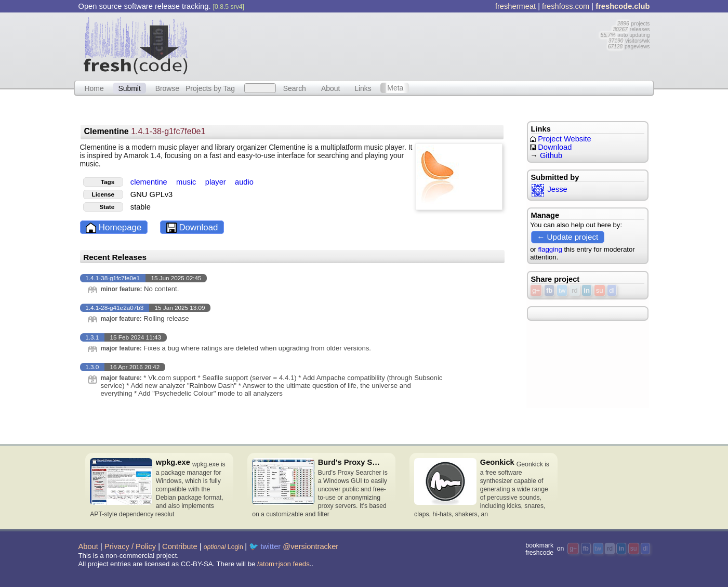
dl (612, 290)
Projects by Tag (210, 88)
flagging (550, 249)
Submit (129, 88)
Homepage (114, 228)
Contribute (180, 546)
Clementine (144, 131)
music (187, 182)
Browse (167, 88)
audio (244, 182)
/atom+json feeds (283, 564)
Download (192, 228)
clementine (150, 182)
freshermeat (515, 6)
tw (562, 290)
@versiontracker (310, 546)
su (600, 290)
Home (94, 88)
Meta (395, 88)
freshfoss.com (566, 6)
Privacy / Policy (130, 546)
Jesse (550, 189)
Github (551, 155)
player (217, 182)
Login (223, 547)
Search (295, 88)
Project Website (560, 139)
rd (575, 290)
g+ (536, 290)
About (330, 88)
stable (141, 207)
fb (549, 290)
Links (363, 88)
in (587, 290)
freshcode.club (623, 6)
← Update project (567, 237)
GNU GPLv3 (151, 194)
